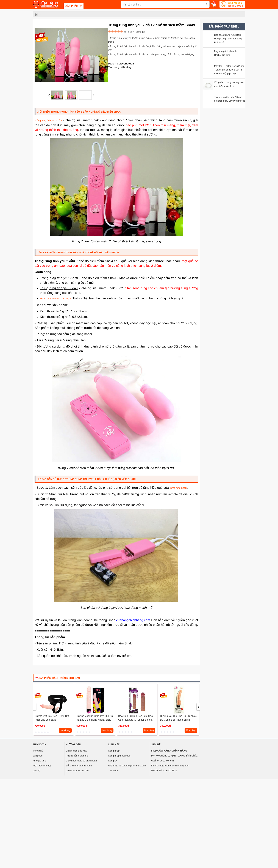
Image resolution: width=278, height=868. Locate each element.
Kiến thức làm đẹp (42, 766)
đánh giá (140, 32)
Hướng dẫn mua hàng (77, 756)
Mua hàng (65, 730)
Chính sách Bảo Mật (76, 751)
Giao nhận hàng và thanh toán (81, 761)
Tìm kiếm (113, 771)
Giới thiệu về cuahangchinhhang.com (127, 766)
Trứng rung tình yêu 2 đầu (48, 120)
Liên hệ (36, 771)
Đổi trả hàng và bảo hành (79, 766)
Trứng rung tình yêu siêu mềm (55, 299)
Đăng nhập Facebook (119, 756)
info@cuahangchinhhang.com (174, 766)
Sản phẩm (38, 756)
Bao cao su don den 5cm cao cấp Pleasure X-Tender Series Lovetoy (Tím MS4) (136, 720)
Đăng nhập (114, 751)
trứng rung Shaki (178, 488)
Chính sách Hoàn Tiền (77, 771)
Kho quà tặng (39, 761)
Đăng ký (113, 761)
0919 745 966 (235, 5)
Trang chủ (38, 751)
